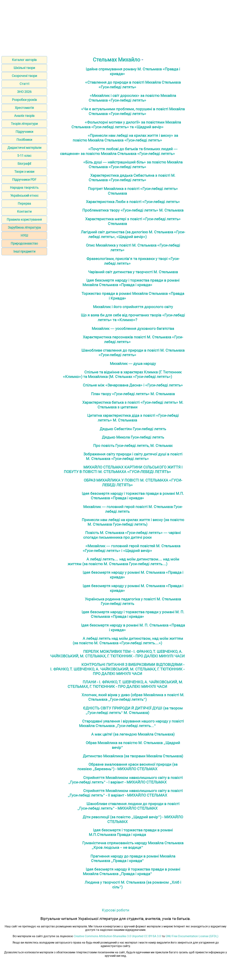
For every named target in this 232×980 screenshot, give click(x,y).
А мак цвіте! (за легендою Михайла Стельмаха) (133, 734)
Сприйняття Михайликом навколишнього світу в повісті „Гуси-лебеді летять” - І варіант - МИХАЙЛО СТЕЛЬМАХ (126, 780)
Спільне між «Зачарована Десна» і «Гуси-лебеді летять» (133, 385)
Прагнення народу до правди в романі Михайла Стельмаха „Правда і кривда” (133, 858)
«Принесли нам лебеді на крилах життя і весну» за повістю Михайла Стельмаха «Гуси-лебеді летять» (125, 138)
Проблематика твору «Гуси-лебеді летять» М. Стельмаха (133, 210)
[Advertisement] (116, 27)
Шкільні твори (24, 68)
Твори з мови (24, 172)
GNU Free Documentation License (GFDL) (192, 936)
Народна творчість (24, 188)
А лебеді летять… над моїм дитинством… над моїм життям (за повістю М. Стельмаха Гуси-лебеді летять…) (123, 561)
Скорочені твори (24, 76)
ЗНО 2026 (24, 92)
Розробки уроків (24, 100)
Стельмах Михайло (117, 60)
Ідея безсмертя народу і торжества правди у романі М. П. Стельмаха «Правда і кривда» (133, 614)
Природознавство (24, 243)
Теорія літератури (24, 124)
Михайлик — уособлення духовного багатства (133, 329)
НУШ (24, 235)
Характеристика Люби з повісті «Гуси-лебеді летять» (133, 202)
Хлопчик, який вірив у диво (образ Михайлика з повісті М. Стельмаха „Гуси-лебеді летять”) (133, 697)
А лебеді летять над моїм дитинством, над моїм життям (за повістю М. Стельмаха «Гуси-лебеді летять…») (128, 641)
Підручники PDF (24, 180)
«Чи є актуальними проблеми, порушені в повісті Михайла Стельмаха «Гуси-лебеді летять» (133, 111)
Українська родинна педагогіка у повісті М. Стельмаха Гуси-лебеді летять (133, 601)
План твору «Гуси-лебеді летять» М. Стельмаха (133, 394)
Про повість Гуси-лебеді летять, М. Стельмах (133, 446)
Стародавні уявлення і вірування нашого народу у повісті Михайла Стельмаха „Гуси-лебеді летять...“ (131, 723)
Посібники (24, 140)
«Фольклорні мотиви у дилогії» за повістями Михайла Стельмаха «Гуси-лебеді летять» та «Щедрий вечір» (126, 125)
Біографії (24, 164)
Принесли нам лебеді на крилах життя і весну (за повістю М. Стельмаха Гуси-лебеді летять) (133, 522)
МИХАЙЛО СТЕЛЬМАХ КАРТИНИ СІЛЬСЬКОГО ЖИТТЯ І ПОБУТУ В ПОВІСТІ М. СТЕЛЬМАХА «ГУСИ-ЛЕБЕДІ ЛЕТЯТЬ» (123, 469)
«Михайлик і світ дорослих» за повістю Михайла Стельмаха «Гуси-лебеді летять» (132, 98)
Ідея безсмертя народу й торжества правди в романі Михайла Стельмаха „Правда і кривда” (131, 871)
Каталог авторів (24, 60)
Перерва (24, 203)
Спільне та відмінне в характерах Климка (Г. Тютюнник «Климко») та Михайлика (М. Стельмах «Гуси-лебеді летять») (122, 374)
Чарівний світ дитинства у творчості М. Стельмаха (133, 272)
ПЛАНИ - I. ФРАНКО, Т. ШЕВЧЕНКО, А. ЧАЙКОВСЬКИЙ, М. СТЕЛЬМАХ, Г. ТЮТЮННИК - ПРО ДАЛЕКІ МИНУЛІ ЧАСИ (125, 684)
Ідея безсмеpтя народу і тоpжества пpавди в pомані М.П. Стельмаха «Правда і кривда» (133, 496)
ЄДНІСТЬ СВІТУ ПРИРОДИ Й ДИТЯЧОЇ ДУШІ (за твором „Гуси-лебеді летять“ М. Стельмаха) (133, 710)
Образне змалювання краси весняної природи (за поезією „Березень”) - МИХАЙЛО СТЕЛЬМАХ (127, 767)
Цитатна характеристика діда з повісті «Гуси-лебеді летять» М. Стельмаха (133, 418)
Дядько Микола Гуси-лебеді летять (133, 437)
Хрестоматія (24, 108)
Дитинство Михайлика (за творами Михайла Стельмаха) (133, 756)
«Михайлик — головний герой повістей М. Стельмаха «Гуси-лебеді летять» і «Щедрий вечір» (132, 548)
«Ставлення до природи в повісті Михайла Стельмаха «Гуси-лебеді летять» (133, 85)
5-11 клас (24, 156)
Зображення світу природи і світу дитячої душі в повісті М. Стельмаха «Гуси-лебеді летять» (133, 456)
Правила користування (24, 219)
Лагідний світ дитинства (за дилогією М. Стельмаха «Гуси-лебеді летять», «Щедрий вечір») (133, 234)
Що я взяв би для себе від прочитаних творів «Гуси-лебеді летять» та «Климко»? (133, 317)
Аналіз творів (24, 116)
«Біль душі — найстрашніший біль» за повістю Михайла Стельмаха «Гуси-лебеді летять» (133, 164)
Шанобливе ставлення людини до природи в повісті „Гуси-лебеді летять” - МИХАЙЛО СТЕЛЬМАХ (128, 806)
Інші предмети (24, 251)
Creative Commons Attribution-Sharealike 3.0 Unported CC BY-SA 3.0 (117, 936)
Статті (24, 84)
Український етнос (24, 196)
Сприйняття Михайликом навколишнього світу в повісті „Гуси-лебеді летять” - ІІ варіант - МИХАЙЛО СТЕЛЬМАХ (125, 793)
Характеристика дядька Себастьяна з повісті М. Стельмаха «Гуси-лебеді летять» (132, 178)
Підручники (24, 132)
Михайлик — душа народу (133, 364)
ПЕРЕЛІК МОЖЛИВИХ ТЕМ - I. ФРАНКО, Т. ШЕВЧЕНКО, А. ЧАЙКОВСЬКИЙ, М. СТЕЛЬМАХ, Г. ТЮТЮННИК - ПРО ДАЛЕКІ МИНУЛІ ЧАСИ (117, 654)
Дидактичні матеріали (24, 148)
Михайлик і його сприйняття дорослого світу (133, 307)
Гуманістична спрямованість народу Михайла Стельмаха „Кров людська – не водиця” (133, 845)
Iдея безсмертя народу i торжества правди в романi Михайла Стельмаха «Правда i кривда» (131, 283)
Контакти (24, 211)
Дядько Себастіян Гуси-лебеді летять (133, 429)
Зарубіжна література (24, 227)
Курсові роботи (116, 910)
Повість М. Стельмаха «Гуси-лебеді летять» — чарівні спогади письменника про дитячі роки (132, 535)
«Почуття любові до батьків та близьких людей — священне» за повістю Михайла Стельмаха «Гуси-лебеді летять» (119, 151)
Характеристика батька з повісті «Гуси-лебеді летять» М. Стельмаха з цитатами (133, 405)
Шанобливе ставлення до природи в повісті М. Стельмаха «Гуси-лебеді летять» (133, 353)
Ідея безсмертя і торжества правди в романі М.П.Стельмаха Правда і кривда (131, 832)
